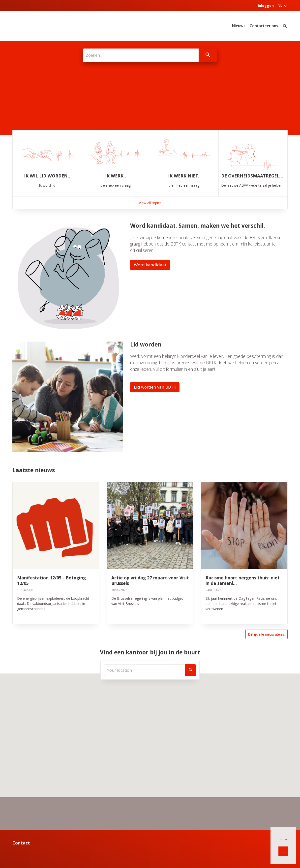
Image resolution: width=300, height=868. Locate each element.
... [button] (285, 838)
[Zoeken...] (141, 55)
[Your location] (145, 670)
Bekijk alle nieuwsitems (266, 634)
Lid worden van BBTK (156, 387)
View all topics (150, 202)
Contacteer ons (264, 26)
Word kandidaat (150, 265)
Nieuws (239, 26)
